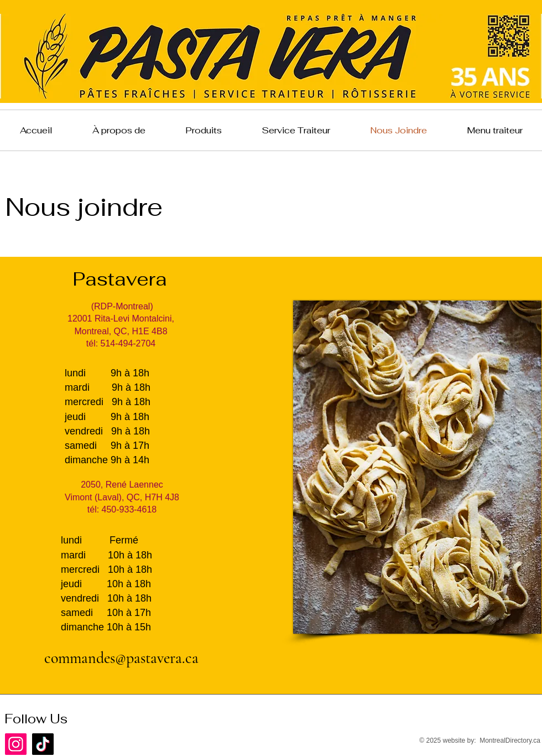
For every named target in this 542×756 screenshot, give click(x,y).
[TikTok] (43, 744)
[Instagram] (16, 744)
